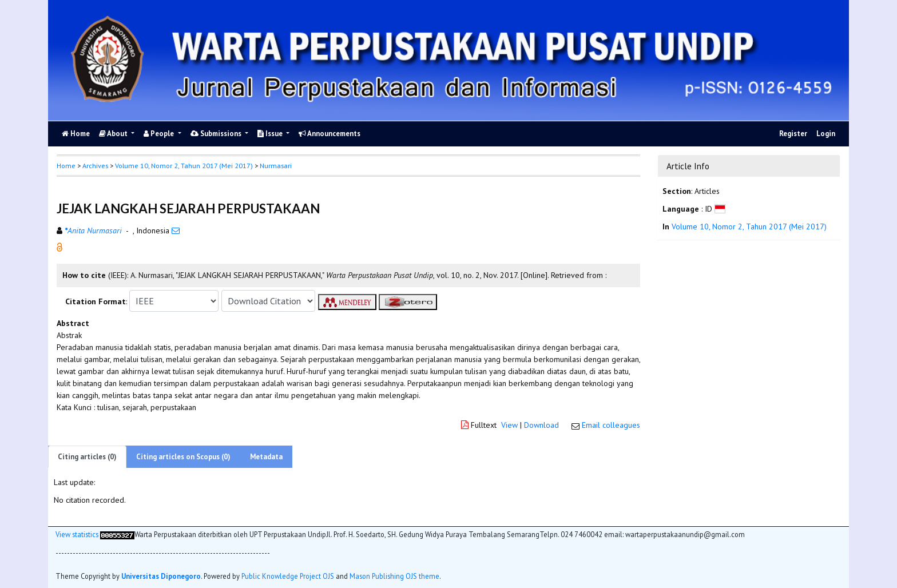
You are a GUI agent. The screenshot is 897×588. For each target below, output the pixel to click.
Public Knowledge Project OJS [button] (288, 576)
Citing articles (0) (87, 457)
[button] (59, 247)
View (509, 425)
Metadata (266, 457)
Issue (271, 134)
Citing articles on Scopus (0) (183, 457)
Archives (95, 166)
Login (826, 134)
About (114, 134)
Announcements (330, 134)
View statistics (77, 534)
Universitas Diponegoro (161, 576)
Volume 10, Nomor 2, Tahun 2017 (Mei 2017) (184, 166)
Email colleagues (611, 425)
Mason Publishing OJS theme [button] (394, 576)
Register (793, 134)
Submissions (217, 134)
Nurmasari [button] (276, 166)
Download (541, 425)
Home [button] (66, 166)
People (160, 134)
